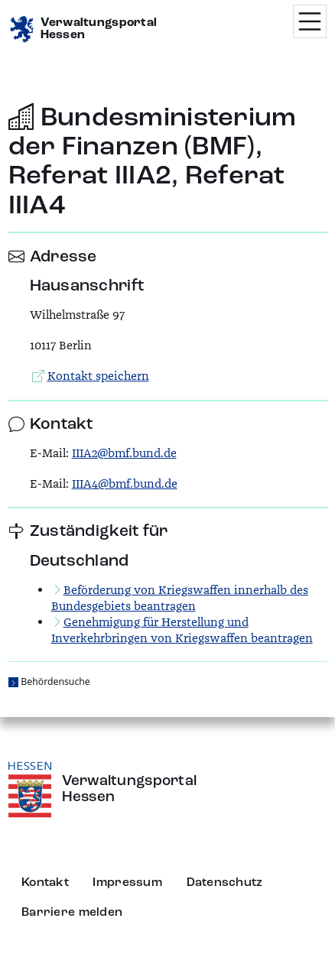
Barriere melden (72, 913)
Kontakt (45, 883)
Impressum (127, 883)
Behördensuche (55, 681)
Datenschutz (225, 883)
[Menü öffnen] (310, 21)
